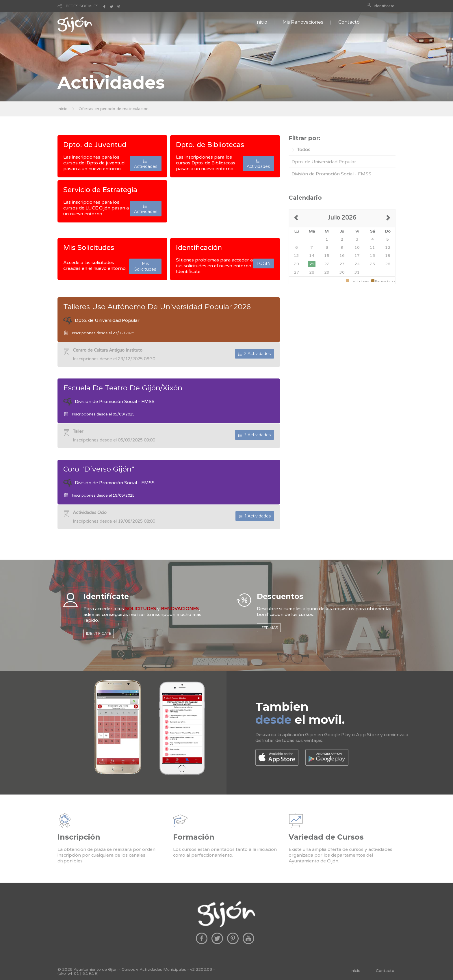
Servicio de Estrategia (100, 190)
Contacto (349, 22)
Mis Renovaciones (303, 22)
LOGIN (264, 263)
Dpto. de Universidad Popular (324, 162)
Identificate (384, 6)
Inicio (261, 22)
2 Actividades (255, 354)
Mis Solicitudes (89, 248)
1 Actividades (255, 516)
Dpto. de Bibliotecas (210, 145)
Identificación (199, 248)
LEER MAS (269, 628)
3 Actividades (255, 435)
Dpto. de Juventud (95, 145)
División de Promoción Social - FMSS (331, 174)
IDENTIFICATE (99, 633)
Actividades (146, 164)
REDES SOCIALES (82, 6)
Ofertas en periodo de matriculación (114, 109)
